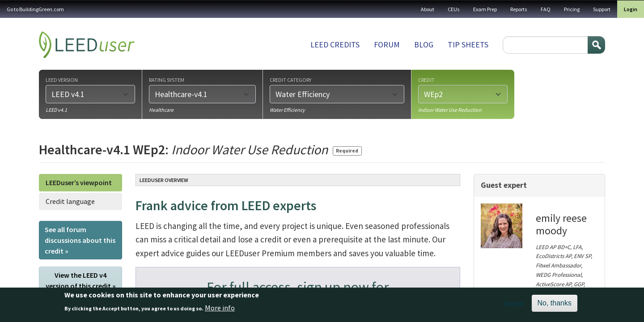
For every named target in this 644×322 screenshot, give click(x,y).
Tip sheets (468, 44)
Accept (514, 306)
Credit (426, 80)
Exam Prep (485, 9)
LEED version (62, 80)
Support (602, 9)
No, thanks (555, 306)
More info (220, 310)
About (428, 9)
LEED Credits (335, 44)
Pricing (572, 9)
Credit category (290, 80)
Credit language (70, 201)
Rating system (167, 80)
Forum (387, 44)
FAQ (546, 9)
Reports (519, 9)
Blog (424, 44)
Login (631, 9)
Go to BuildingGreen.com (35, 9)
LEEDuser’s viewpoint (79, 182)
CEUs (454, 9)
